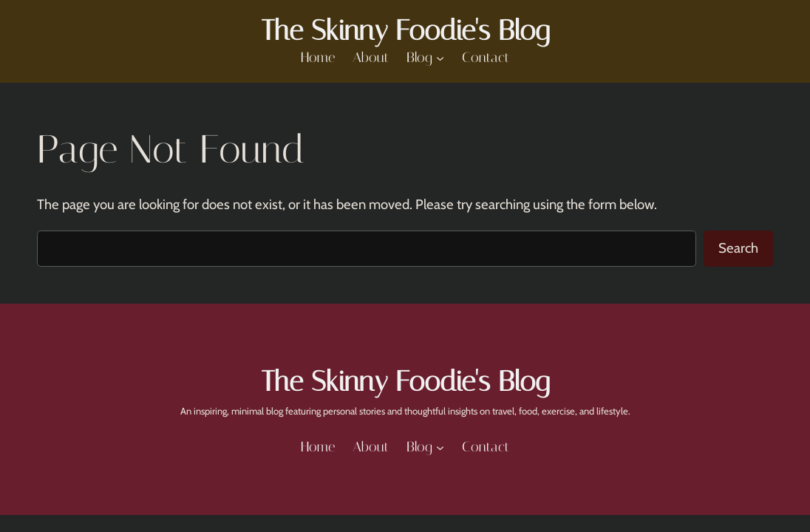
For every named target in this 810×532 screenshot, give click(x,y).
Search (738, 248)
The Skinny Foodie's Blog (405, 30)
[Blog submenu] (440, 57)
